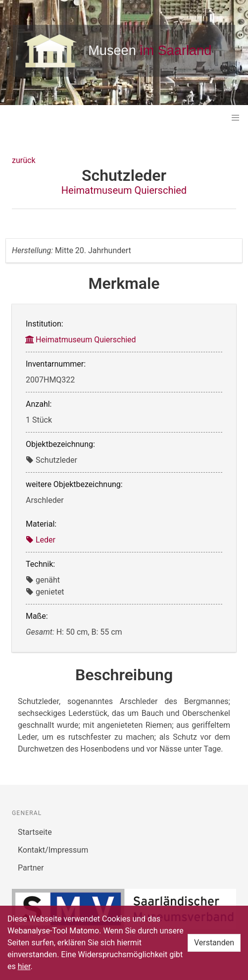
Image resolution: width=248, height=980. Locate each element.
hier (24, 966)
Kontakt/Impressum (53, 850)
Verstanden (214, 943)
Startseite (35, 832)
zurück (24, 160)
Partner (31, 868)
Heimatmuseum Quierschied (124, 190)
